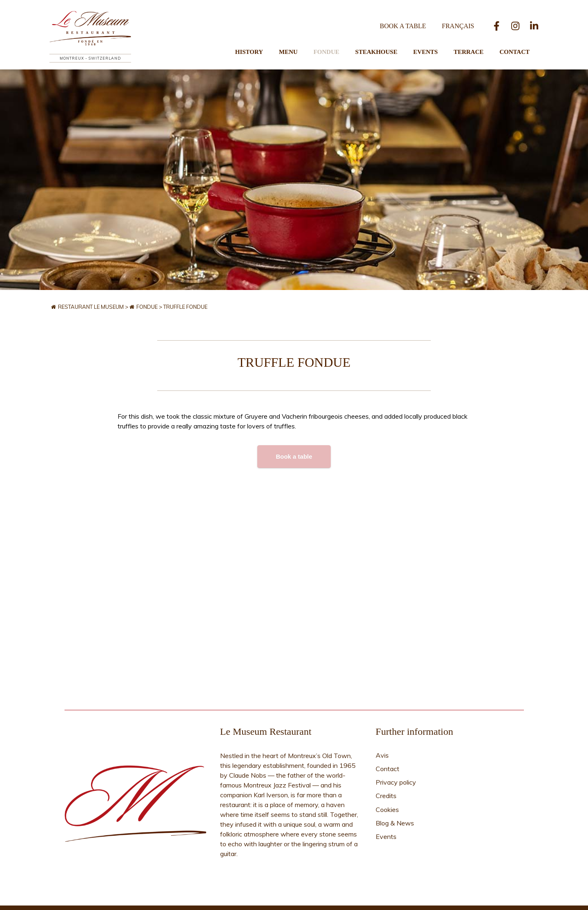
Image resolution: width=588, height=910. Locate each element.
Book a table (408, 18)
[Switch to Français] (460, 18)
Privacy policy (396, 758)
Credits (386, 768)
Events (433, 43)
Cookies (387, 779)
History (271, 43)
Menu (306, 43)
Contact (514, 43)
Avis (382, 736)
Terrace (472, 43)
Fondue (341, 43)
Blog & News (395, 790)
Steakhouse (387, 43)
